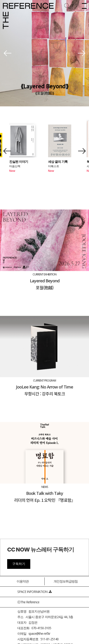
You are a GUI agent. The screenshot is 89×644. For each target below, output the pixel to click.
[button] (8, 53)
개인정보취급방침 (66, 581)
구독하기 (19, 564)
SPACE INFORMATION (34, 592)
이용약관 (23, 581)
